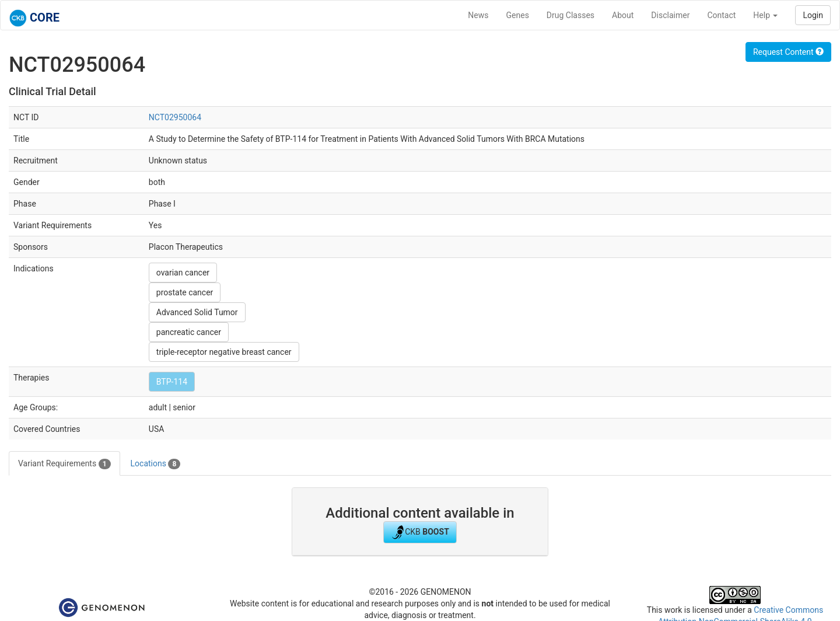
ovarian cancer (183, 273)
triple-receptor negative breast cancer (224, 352)
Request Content (788, 52)
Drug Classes (570, 15)
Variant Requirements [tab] (64, 464)
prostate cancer (185, 292)
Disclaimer (670, 15)
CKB (420, 532)
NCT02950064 (175, 117)
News (478, 15)
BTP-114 (172, 382)
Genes (518, 15)
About (623, 15)
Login (813, 15)
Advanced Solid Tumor (197, 312)
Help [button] (765, 15)
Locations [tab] (156, 464)
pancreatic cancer (189, 332)
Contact (721, 15)
